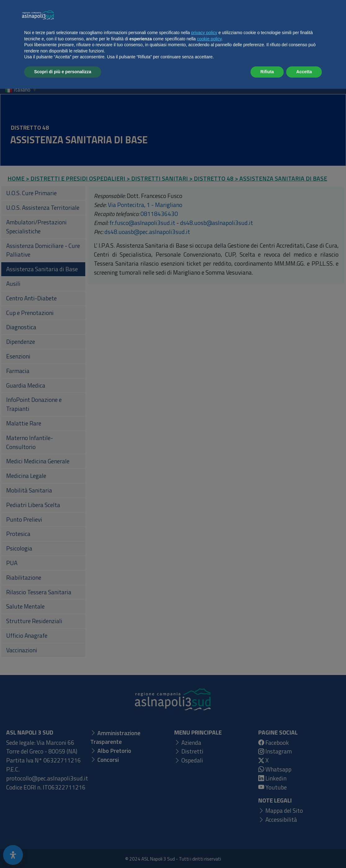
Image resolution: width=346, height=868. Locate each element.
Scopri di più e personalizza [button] (63, 851)
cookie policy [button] (209, 818)
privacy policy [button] (204, 812)
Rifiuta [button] (267, 851)
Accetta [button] (304, 851)
